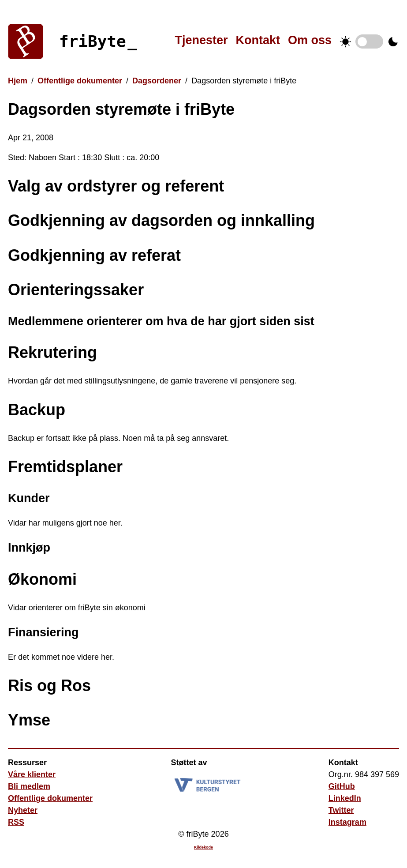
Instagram (347, 822)
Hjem (18, 81)
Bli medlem (29, 786)
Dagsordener (157, 81)
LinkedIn (345, 798)
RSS (16, 822)
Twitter (341, 810)
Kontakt (258, 40)
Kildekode (203, 847)
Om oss (310, 40)
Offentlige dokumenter (80, 81)
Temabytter (369, 41)
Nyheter (23, 810)
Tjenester (201, 40)
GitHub (342, 786)
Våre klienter (32, 774)
